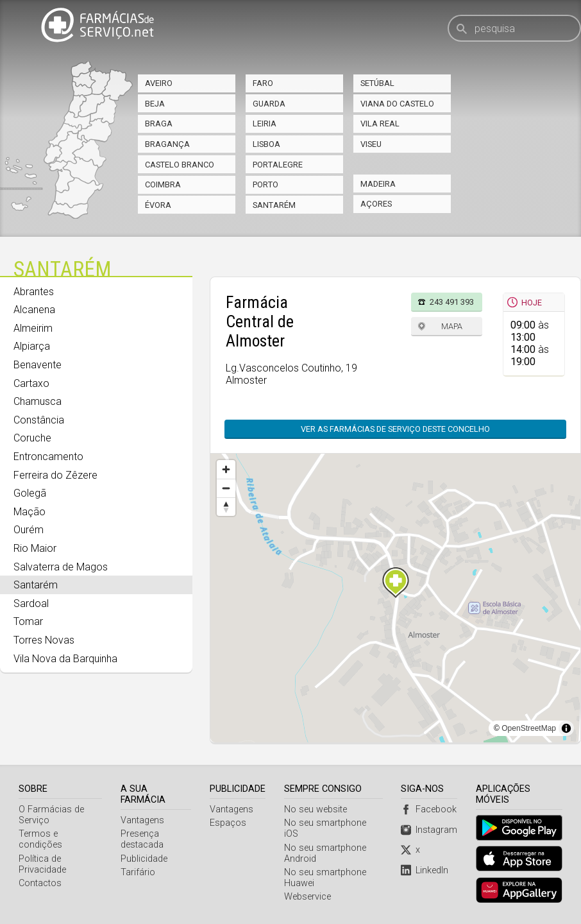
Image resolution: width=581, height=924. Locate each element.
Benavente (38, 365)
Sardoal (31, 603)
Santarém (274, 205)
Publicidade (144, 859)
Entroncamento (48, 457)
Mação (29, 512)
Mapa (452, 326)
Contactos (40, 883)
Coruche (32, 438)
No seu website (316, 809)
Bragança (167, 144)
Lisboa (266, 144)
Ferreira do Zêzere (55, 475)
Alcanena (34, 310)
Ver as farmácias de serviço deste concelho (395, 429)
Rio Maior (35, 548)
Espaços (229, 823)
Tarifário (138, 872)
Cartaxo (31, 383)
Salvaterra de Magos (61, 567)
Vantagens (142, 820)
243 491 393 (452, 302)
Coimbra (163, 184)
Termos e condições (40, 839)
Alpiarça (32, 346)
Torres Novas (44, 640)
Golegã (30, 493)
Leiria (265, 124)
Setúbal (377, 83)
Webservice (308, 886)
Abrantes (34, 292)
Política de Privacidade (42, 864)
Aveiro (159, 83)
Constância (39, 420)
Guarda (269, 104)
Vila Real (380, 124)
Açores (376, 204)
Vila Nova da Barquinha (65, 659)
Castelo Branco (180, 165)
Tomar (28, 621)
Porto (265, 184)
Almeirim (33, 328)
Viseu (371, 144)
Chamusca (38, 401)
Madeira (378, 184)
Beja (155, 104)
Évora (158, 205)
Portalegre (278, 165)
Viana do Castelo (397, 104)
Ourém (29, 530)
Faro (263, 83)
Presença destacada (142, 839)
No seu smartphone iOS (334, 823)
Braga (159, 124)
